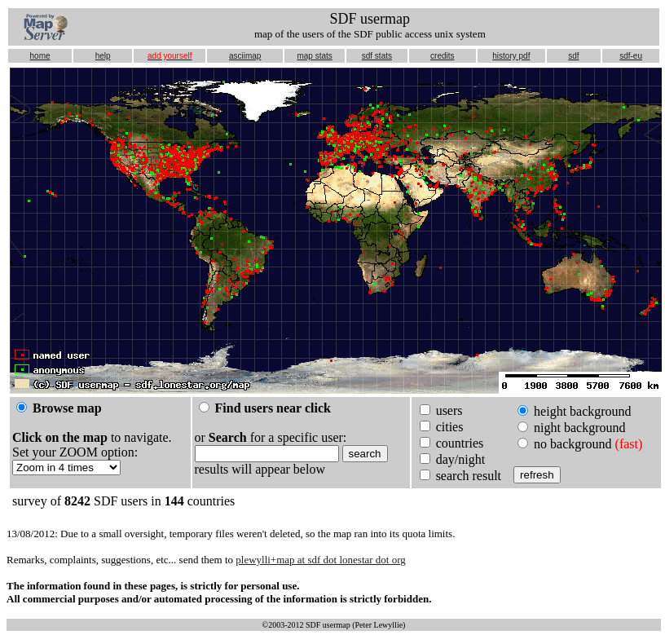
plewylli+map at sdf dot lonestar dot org (321, 560)
